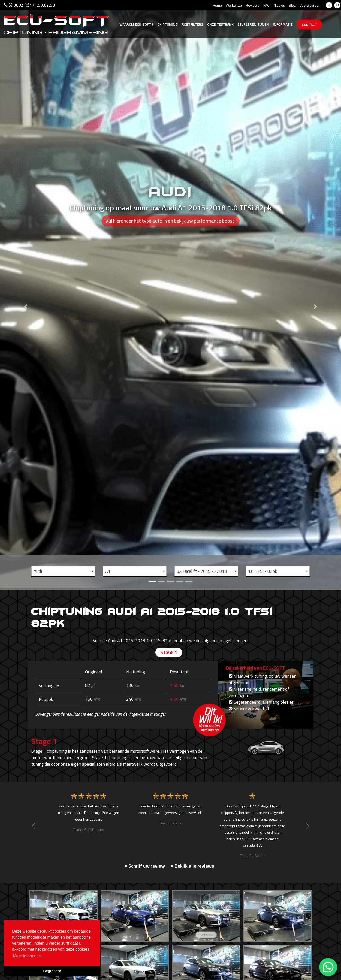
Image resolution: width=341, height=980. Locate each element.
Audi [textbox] (38, 571)
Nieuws (279, 5)
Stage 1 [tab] (169, 652)
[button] (26, 294)
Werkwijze (234, 5)
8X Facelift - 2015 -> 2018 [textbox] (202, 571)
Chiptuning (167, 24)
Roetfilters (192, 24)
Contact (309, 24)
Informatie (283, 24)
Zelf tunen (253, 24)
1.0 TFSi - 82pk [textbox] (263, 571)
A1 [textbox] (108, 571)
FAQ (266, 5)
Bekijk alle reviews (192, 866)
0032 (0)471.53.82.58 (29, 5)
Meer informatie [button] (27, 956)
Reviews (253, 5)
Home (217, 5)
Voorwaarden (310, 5)
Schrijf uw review (145, 866)
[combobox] (63, 571)
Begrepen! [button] (52, 971)
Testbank (220, 24)
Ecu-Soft (136, 24)
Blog (292, 5)
